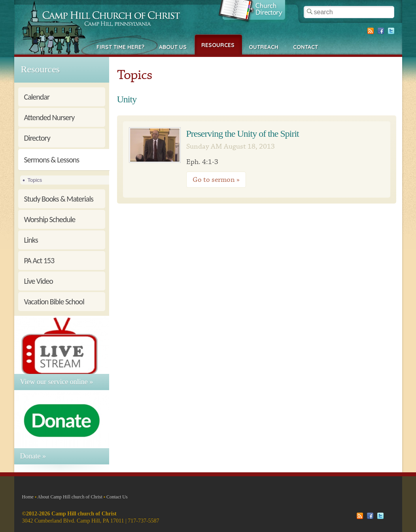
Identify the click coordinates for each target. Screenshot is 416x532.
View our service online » (57, 382)
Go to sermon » (216, 180)
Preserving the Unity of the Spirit (243, 134)
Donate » (33, 456)
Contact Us (117, 497)
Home (28, 497)
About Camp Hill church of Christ (70, 497)
